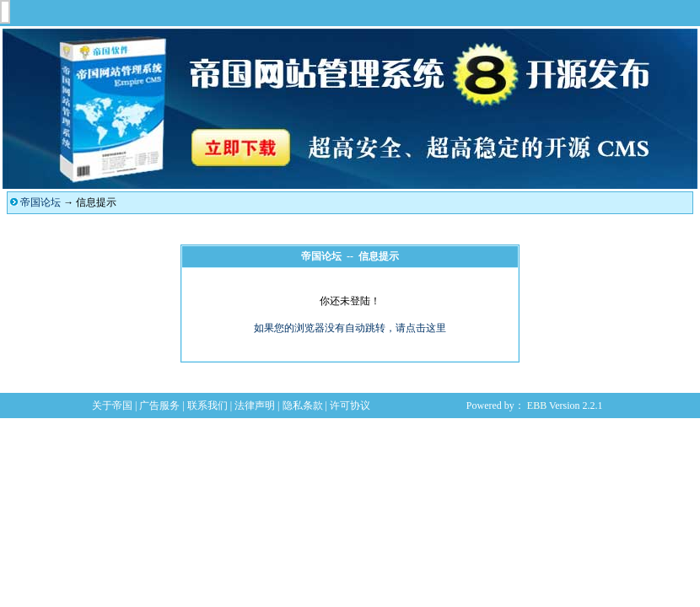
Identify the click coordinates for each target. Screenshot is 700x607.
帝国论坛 (40, 202)
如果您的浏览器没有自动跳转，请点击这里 (350, 328)
